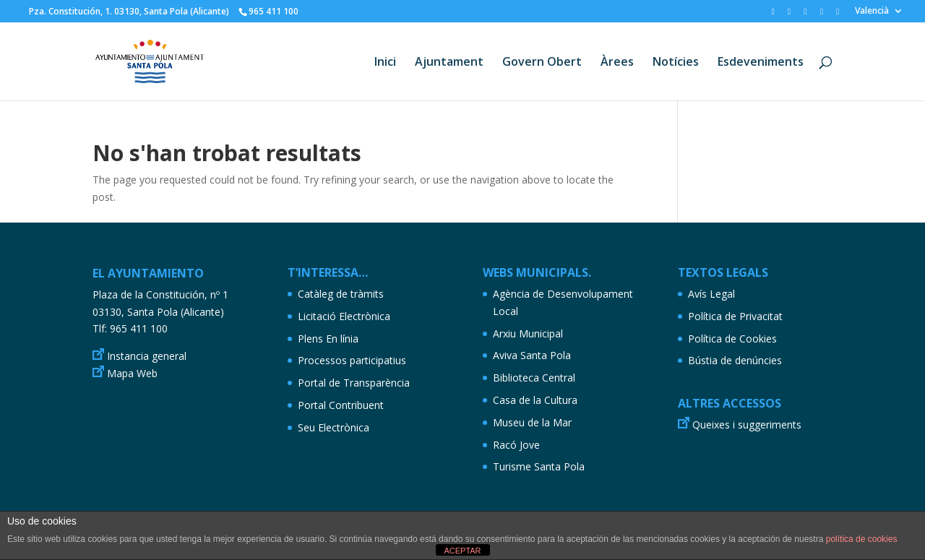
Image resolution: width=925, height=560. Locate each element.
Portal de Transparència (354, 383)
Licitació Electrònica (344, 316)
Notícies (676, 63)
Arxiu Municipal (528, 333)
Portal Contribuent (341, 405)
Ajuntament (449, 63)
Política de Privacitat (735, 316)
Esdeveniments (761, 63)
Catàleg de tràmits (341, 294)
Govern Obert (542, 63)
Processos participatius (352, 360)
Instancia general (147, 356)
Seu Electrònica (334, 427)
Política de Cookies (732, 339)
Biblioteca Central (534, 378)
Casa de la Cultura (535, 400)
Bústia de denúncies (735, 360)
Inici (385, 63)
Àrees (617, 63)
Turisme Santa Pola (539, 466)
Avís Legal (711, 294)
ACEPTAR (462, 551)
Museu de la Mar (532, 422)
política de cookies (862, 539)
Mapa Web (132, 373)
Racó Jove (516, 445)
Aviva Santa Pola (532, 355)
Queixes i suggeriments (747, 425)
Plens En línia (328, 339)
